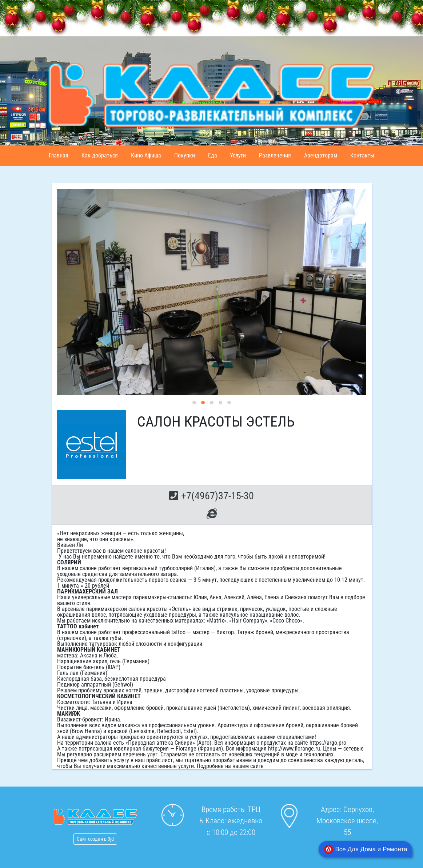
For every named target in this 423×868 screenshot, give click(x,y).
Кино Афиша (146, 155)
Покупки (185, 155)
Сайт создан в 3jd (95, 839)
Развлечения (275, 155)
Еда (213, 155)
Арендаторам (321, 155)
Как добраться (100, 155)
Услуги (238, 155)
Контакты (362, 155)
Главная (59, 155)
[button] (194, 403)
